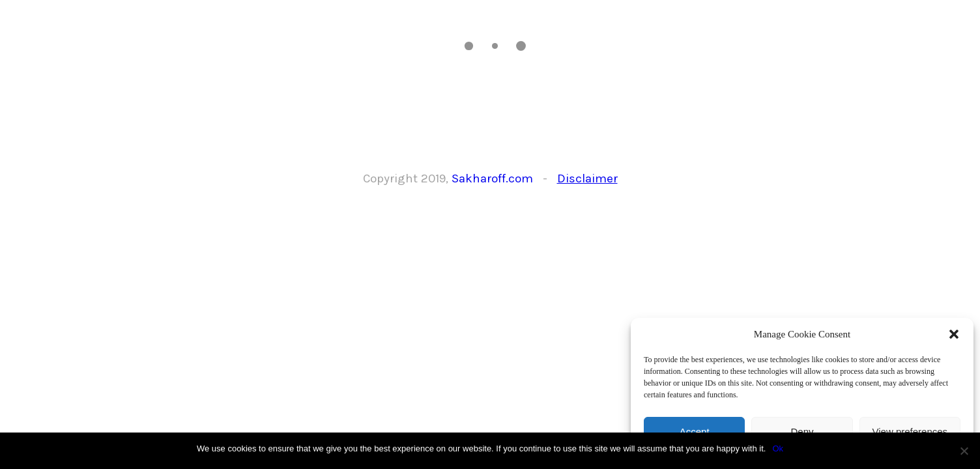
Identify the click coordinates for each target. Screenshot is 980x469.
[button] (954, 334)
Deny (802, 432)
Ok (778, 448)
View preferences (910, 432)
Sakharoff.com (492, 178)
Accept (695, 432)
